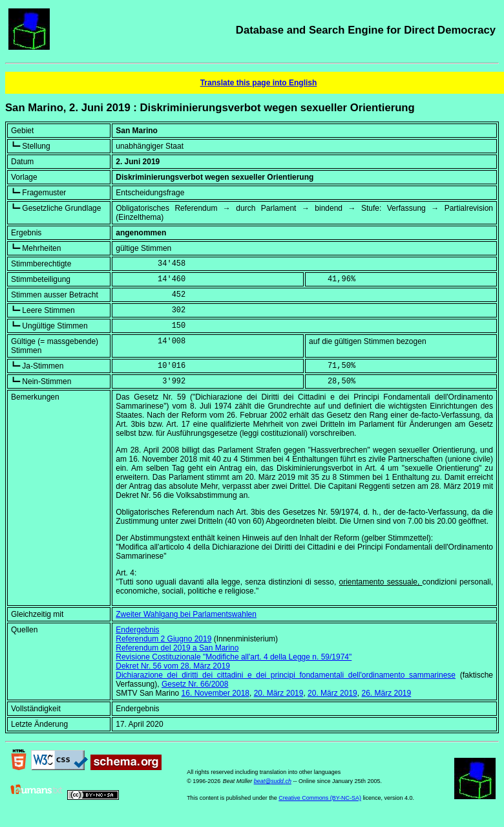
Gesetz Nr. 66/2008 (195, 684)
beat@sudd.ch (273, 781)
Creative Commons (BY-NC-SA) (320, 798)
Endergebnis (137, 630)
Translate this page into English (259, 83)
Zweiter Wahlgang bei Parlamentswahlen (186, 614)
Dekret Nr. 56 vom (173, 666)
